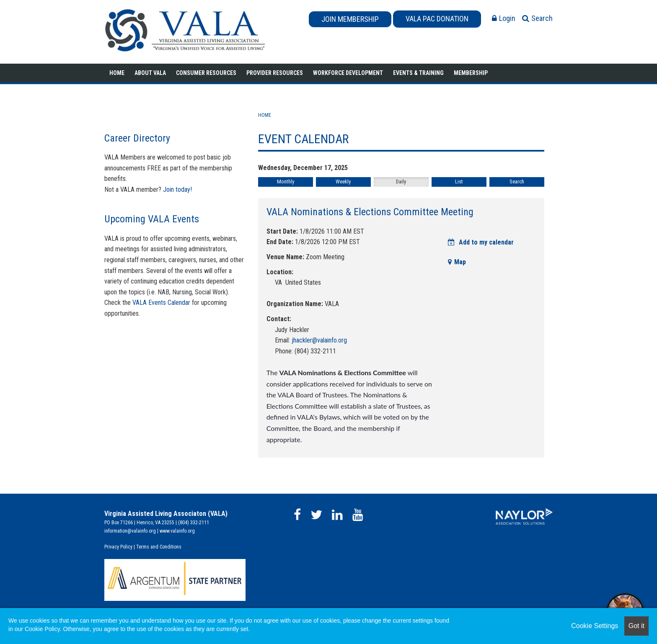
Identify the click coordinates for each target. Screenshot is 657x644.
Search (517, 182)
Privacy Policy (118, 547)
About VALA (150, 73)
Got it (636, 626)
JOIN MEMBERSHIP (350, 19)
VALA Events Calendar (161, 303)
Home (117, 73)
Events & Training (418, 73)
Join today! (177, 189)
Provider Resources (275, 73)
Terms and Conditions (159, 547)
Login (504, 18)
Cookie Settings (595, 626)
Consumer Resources (206, 73)
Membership (471, 73)
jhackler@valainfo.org (319, 340)
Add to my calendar (481, 242)
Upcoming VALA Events (152, 219)
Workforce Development (348, 73)
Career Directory (137, 138)
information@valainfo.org (130, 531)
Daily (401, 182)
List (459, 182)
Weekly (343, 182)
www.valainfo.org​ (177, 531)
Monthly (286, 182)
